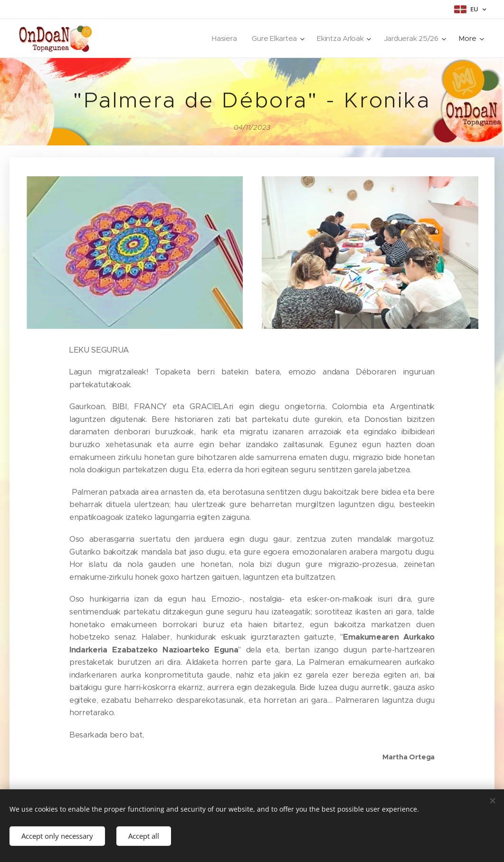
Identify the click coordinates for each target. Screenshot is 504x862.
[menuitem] (222, 38)
